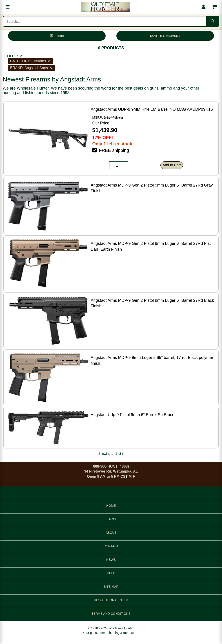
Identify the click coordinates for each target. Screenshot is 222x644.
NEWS (111, 560)
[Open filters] (57, 36)
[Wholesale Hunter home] (106, 7)
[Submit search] (213, 21)
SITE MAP (111, 587)
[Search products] (105, 21)
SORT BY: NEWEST (165, 36)
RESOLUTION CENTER (111, 600)
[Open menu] (8, 7)
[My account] (204, 7)
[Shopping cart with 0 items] (214, 7)
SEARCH (111, 519)
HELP (111, 573)
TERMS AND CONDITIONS (111, 614)
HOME (111, 506)
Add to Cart (172, 165)
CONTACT (111, 546)
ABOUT (111, 533)
